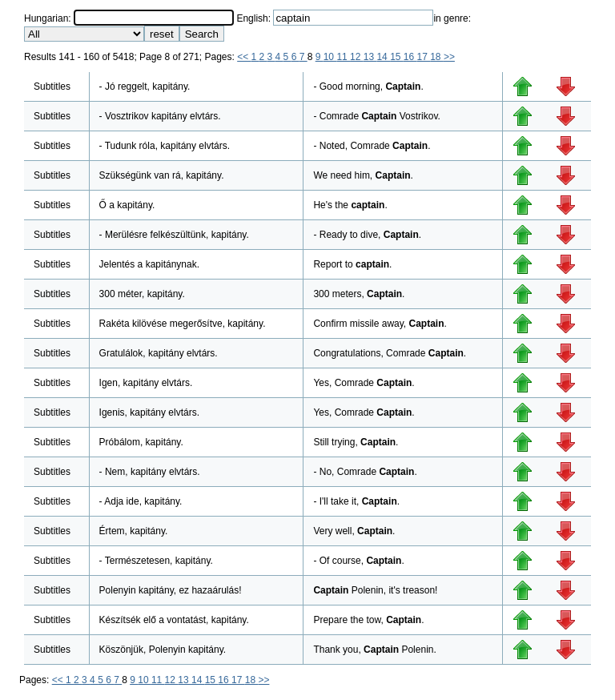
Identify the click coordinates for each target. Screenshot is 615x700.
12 (357, 57)
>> (449, 57)
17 (424, 57)
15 (397, 57)
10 (330, 57)
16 (410, 57)
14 (383, 57)
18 (437, 57)
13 (370, 57)
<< (244, 57)
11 (343, 57)
